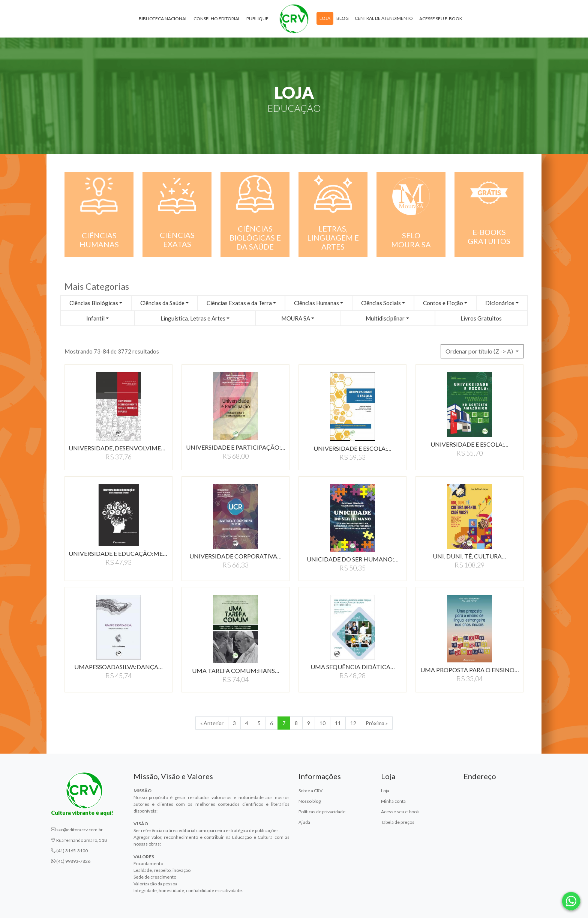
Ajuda (304, 822)
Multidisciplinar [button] (385, 318)
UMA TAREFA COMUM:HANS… (236, 670)
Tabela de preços (398, 822)
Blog (343, 18)
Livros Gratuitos (481, 318)
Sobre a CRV (310, 791)
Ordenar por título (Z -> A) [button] (480, 351)
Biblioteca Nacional (163, 19)
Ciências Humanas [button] (316, 303)
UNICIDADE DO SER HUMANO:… (353, 559)
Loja (325, 18)
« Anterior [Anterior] (212, 723)
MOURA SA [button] (296, 318)
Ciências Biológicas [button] (94, 303)
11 (338, 723)
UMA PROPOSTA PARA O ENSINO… (470, 670)
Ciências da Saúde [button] (162, 303)
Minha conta (393, 801)
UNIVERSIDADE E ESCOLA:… (352, 448)
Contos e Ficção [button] (443, 303)
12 (353, 723)
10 (322, 723)
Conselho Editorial (217, 19)
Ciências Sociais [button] (381, 303)
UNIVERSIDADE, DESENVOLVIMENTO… (118, 448)
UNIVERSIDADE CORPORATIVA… (235, 556)
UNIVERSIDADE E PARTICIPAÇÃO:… (236, 447)
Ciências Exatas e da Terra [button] (239, 303)
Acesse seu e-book (441, 19)
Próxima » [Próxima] (377, 723)
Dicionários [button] (500, 303)
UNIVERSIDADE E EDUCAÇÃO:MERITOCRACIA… (118, 553)
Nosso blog (310, 801)
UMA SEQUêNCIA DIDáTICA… (353, 667)
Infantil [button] (95, 318)
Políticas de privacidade (322, 812)
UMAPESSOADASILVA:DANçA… (118, 667)
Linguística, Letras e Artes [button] (193, 318)
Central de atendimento (384, 18)
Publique (257, 19)
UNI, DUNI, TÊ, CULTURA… (469, 556)
